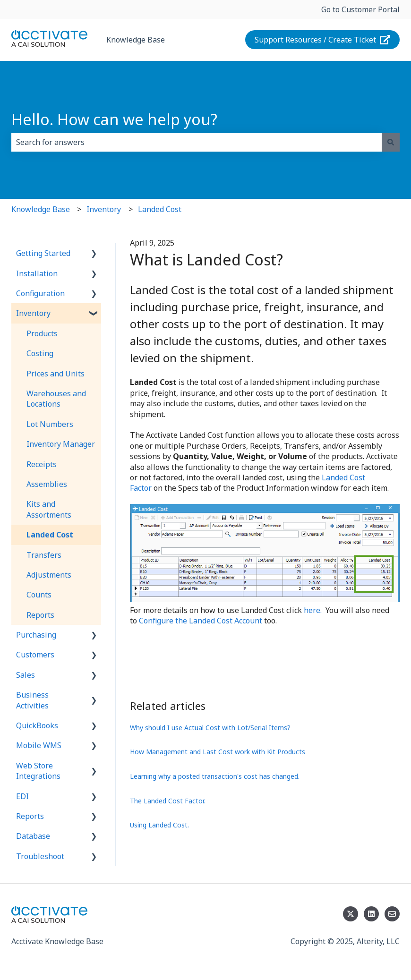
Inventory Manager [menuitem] (61, 444)
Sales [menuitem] (26, 675)
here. (313, 610)
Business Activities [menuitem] (32, 700)
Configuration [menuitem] (40, 293)
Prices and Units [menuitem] (56, 374)
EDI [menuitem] (22, 796)
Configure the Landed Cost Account (201, 621)
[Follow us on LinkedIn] (371, 914)
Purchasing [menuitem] (36, 635)
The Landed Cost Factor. (168, 801)
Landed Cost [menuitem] (50, 535)
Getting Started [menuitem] (43, 253)
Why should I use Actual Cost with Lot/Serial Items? (210, 728)
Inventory (104, 209)
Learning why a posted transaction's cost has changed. (215, 776)
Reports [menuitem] (40, 615)
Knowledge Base (136, 40)
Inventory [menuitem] (33, 313)
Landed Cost (160, 209)
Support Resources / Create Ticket (323, 40)
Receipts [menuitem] (42, 464)
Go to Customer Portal (360, 9)
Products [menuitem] (42, 333)
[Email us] (392, 914)
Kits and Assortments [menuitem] (49, 509)
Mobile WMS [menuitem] (39, 745)
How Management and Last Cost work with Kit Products (218, 752)
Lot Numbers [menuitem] (50, 424)
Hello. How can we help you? (114, 119)
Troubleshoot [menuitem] (40, 856)
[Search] (391, 142)
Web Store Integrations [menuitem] (38, 771)
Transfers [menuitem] (44, 555)
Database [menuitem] (33, 836)
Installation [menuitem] (37, 273)
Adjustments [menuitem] (49, 575)
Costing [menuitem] (40, 353)
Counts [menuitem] (39, 595)
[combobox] (197, 142)
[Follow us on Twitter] (351, 914)
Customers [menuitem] (35, 655)
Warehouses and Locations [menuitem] (56, 399)
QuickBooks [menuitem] (37, 725)
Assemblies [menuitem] (47, 484)
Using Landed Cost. (159, 825)
